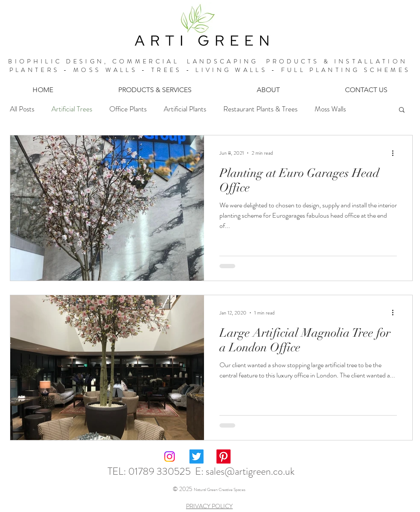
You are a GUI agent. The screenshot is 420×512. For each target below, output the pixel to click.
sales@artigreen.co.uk (250, 471)
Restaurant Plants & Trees (260, 109)
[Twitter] (196, 457)
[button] (155, 90)
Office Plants (128, 109)
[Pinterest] (223, 457)
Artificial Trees (72, 109)
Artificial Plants (185, 109)
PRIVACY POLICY (209, 506)
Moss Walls (330, 109)
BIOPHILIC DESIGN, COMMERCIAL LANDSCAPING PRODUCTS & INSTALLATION (210, 61)
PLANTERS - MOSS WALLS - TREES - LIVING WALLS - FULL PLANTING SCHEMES (210, 70)
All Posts (22, 109)
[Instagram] (169, 457)
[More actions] (396, 153)
